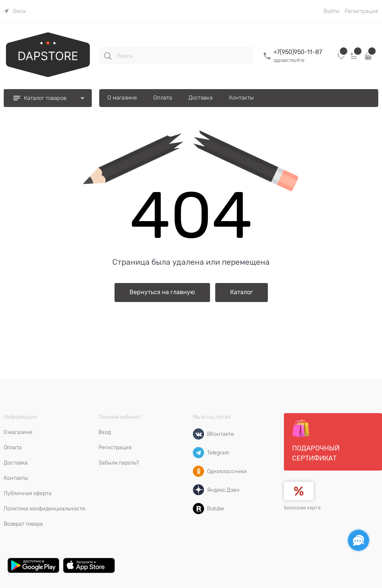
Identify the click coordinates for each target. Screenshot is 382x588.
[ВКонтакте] (198, 434)
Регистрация (361, 11)
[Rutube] (198, 509)
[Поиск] (108, 56)
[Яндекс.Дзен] (198, 490)
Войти (331, 11)
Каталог (242, 292)
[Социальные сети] (358, 540)
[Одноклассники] (198, 471)
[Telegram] (198, 453)
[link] (15, 11)
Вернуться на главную (162, 292)
